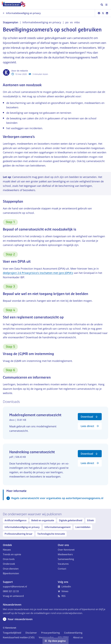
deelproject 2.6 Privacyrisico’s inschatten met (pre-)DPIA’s (38, 273)
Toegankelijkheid (12, 633)
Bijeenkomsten (11, 573)
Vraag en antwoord (13, 596)
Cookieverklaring (73, 633)
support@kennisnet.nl (15, 587)
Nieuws (7, 550)
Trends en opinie (12, 554)
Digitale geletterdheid (71, 520)
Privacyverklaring (50, 633)
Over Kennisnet (66, 550)
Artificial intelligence (16, 520)
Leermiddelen (83, 527)
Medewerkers (65, 554)
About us (78, 637)
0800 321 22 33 (11, 591)
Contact (62, 569)
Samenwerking (66, 559)
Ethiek (90, 520)
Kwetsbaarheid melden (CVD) (19, 637)
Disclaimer (31, 633)
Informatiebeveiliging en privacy (22, 13)
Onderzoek (9, 564)
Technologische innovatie (51, 534)
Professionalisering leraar (19, 534)
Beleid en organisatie (43, 520)
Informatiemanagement (58, 527)
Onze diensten (11, 569)
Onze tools (9, 559)
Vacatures (63, 564)
